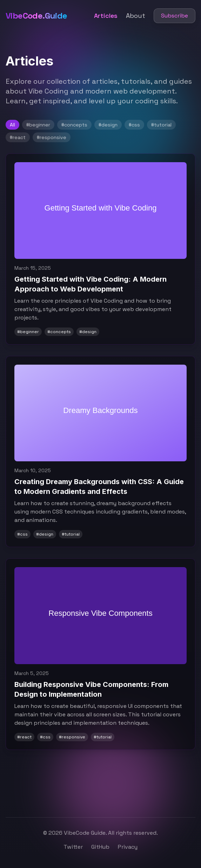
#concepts (74, 125)
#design (108, 125)
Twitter (73, 847)
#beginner (38, 125)
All (12, 125)
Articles (106, 16)
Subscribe (175, 16)
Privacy (128, 847)
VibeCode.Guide (36, 16)
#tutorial (161, 125)
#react (18, 137)
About (136, 16)
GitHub (100, 847)
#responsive (52, 137)
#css (134, 125)
